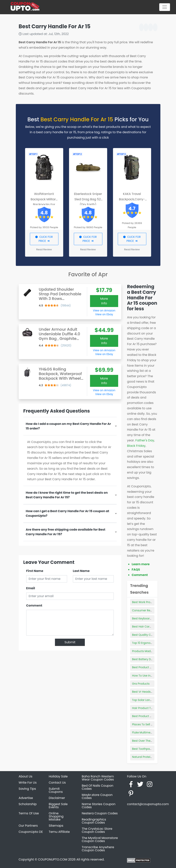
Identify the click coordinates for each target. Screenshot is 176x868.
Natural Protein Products (148, 757)
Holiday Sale (58, 776)
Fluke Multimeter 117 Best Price (152, 732)
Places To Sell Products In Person (154, 724)
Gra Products (141, 684)
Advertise (26, 798)
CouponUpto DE (31, 832)
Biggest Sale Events (58, 806)
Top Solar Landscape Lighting (152, 700)
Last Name (81, 571)
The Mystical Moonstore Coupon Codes (100, 839)
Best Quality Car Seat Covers (151, 635)
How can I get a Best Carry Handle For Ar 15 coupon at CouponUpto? (68, 513)
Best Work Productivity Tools (151, 602)
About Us (26, 776)
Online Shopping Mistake (56, 816)
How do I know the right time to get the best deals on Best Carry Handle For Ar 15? (67, 495)
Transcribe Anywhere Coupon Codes (98, 849)
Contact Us (57, 783)
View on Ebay (104, 314)
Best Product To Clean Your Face (154, 667)
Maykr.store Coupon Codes (97, 796)
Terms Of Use (29, 813)
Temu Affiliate (59, 832)
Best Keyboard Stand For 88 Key (153, 618)
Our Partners (28, 826)
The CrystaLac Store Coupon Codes (97, 830)
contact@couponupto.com (148, 804)
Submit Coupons (56, 790)
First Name (35, 571)
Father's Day (145, 440)
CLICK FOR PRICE (44, 239)
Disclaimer (57, 798)
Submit (70, 642)
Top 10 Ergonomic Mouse (149, 643)
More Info (104, 301)
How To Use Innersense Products (154, 676)
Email (31, 588)
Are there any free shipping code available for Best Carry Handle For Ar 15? (66, 532)
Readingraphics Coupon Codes (94, 821)
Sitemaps (56, 826)
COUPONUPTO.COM (53, 859)
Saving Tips (27, 789)
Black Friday (136, 446)
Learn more (141, 564)
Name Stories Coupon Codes (99, 806)
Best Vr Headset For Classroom (153, 692)
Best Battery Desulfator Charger (153, 659)
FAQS (136, 570)
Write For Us (28, 783)
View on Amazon (104, 310)
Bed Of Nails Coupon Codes (98, 787)
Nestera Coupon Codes (100, 813)
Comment (34, 605)
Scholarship (28, 804)
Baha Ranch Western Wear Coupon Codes (98, 778)
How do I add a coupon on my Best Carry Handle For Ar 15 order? (68, 426)
